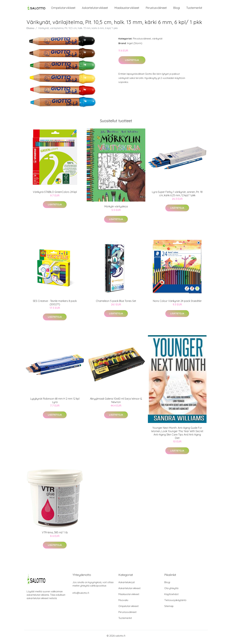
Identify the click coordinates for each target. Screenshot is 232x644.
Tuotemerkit (194, 9)
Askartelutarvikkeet (95, 9)
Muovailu (123, 603)
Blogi (176, 9)
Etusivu (30, 31)
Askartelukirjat (127, 585)
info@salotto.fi (81, 596)
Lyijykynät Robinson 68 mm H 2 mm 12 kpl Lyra (55, 403)
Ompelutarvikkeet (63, 9)
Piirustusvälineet (156, 9)
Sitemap (169, 609)
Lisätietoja (132, 63)
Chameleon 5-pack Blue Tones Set (116, 304)
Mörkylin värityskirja (116, 209)
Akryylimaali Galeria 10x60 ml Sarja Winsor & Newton (116, 403)
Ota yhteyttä (171, 591)
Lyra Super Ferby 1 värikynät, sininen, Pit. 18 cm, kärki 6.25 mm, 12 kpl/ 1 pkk (177, 196)
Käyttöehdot (171, 597)
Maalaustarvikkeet (127, 9)
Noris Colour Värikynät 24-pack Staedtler (177, 304)
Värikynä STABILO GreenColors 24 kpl (55, 195)
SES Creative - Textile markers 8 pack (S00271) (55, 305)
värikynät (157, 41)
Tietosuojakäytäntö (175, 603)
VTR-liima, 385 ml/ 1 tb (55, 535)
